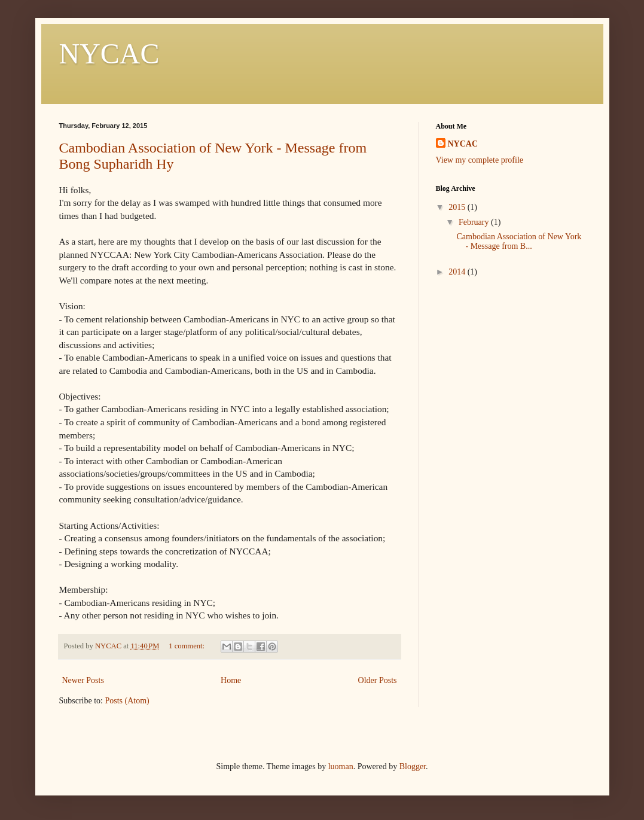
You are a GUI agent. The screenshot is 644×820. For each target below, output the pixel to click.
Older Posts (378, 680)
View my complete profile (480, 160)
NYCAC (109, 54)
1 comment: (187, 646)
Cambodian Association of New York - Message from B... (519, 242)
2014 (458, 272)
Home (231, 680)
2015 (458, 207)
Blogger (413, 766)
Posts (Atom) (127, 701)
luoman (341, 766)
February (475, 222)
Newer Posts (83, 680)
